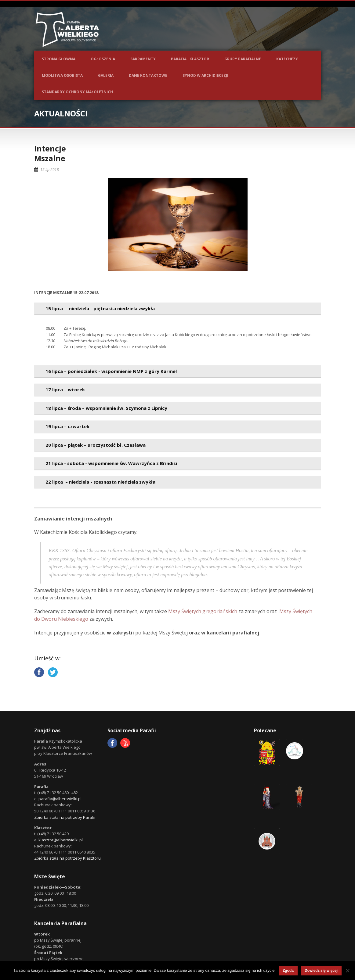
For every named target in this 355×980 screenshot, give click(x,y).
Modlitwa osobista (62, 75)
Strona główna (59, 59)
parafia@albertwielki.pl (60, 799)
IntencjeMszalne (50, 153)
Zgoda (288, 971)
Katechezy (287, 59)
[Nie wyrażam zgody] (347, 971)
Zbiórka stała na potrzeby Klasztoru (67, 858)
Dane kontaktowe (148, 75)
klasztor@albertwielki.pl (61, 840)
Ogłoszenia (103, 59)
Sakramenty (143, 59)
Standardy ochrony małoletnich (77, 92)
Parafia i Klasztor (190, 59)
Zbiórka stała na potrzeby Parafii (65, 817)
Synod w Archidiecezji (205, 75)
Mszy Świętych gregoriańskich (203, 611)
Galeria (106, 75)
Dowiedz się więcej (321, 971)
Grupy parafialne (243, 59)
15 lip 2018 (50, 170)
